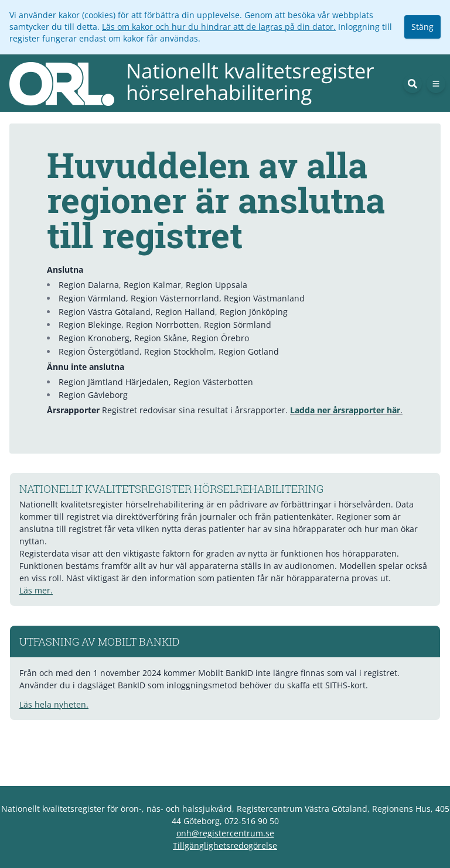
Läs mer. (36, 590)
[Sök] (412, 84)
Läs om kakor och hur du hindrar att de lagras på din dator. (219, 27)
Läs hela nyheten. (54, 704)
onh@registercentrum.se (225, 833)
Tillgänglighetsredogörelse (225, 845)
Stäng (422, 27)
